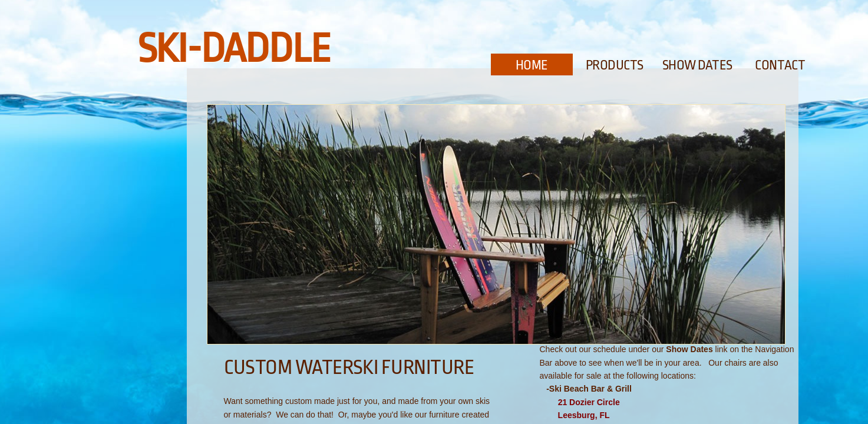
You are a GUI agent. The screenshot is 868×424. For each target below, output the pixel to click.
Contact (780, 65)
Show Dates (698, 65)
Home (532, 65)
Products (615, 65)
